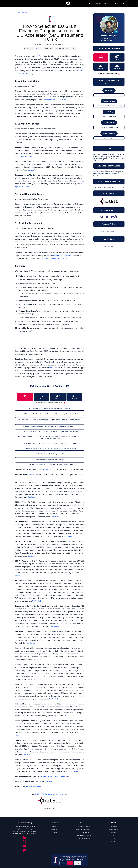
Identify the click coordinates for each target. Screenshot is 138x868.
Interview (31, 170)
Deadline (113, 842)
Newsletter (113, 827)
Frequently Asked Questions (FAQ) (52, 776)
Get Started (32, 497)
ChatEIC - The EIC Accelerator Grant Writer (49, 794)
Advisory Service (109, 101)
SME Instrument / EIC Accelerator (66, 48)
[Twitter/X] (25, 842)
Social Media (113, 830)
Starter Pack (109, 90)
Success (107, 3)
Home (89, 3)
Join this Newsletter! (33, 786)
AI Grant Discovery (84, 839)
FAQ (113, 836)
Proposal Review (109, 123)
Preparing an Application (62, 256)
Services (98, 3)
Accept (77, 863)
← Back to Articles (21, 12)
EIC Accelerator (29, 48)
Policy (62, 863)
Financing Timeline (27, 156)
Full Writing (109, 112)
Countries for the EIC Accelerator (55, 100)
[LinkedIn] (25, 837)
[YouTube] (25, 846)
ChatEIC (32, 475)
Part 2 (41, 56)
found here (48, 781)
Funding (39, 48)
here (51, 368)
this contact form (49, 470)
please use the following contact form (55, 259)
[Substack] (25, 850)
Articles (113, 839)
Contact (115, 3)
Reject (69, 863)
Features (113, 833)
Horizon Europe (48, 48)
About (124, 3)
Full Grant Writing (84, 833)
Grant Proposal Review (84, 836)
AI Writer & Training (84, 827)
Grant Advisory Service (84, 830)
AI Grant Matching (109, 133)
